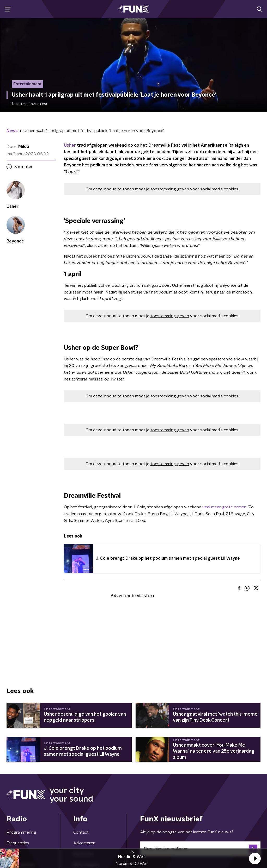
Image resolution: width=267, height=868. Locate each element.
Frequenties (18, 843)
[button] (255, 858)
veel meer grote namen (224, 507)
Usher (70, 145)
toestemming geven (170, 189)
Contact (81, 832)
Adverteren (84, 843)
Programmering (21, 832)
